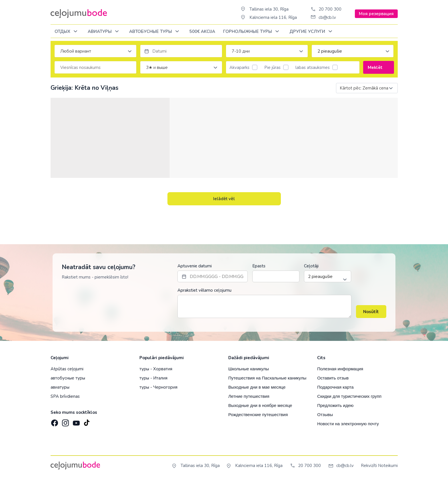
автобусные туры (68, 378)
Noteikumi (388, 466)
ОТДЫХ (67, 32)
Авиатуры (104, 32)
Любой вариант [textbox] (76, 51)
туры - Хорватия (156, 369)
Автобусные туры (155, 32)
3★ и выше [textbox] (157, 67)
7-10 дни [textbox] (241, 51)
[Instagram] (65, 421)
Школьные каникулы (249, 369)
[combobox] (95, 51)
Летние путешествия (249, 396)
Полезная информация (340, 369)
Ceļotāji (311, 266)
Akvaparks (243, 67)
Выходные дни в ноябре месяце (260, 405)
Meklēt (378, 67)
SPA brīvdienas (65, 396)
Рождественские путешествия (258, 415)
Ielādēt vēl (224, 199)
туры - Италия (153, 378)
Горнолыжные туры (252, 32)
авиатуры (60, 387)
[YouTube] (76, 421)
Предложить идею (335, 405)
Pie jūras (276, 67)
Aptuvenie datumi (195, 266)
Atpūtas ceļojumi (67, 369)
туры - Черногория (158, 387)
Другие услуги (312, 32)
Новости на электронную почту (348, 424)
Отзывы (325, 415)
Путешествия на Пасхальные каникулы (267, 378)
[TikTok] (87, 421)
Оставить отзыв (333, 378)
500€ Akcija (202, 31)
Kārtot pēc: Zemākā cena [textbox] (364, 88)
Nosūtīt (371, 312)
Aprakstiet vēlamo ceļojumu (204, 290)
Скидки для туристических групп (349, 396)
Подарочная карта (335, 387)
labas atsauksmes (317, 67)
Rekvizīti (369, 466)
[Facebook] (54, 421)
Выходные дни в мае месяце (257, 387)
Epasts (259, 266)
